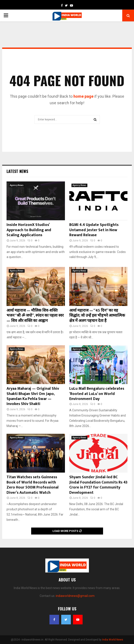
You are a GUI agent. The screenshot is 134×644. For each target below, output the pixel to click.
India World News (113, 640)
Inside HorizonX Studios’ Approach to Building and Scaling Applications (29, 230)
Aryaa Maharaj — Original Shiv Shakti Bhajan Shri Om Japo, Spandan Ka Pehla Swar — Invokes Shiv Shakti (33, 396)
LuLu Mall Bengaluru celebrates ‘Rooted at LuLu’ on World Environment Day (97, 394)
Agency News (17, 185)
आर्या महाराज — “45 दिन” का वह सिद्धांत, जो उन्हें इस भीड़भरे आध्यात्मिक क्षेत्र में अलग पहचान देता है (97, 316)
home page (83, 96)
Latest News (17, 171)
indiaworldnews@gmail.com (75, 596)
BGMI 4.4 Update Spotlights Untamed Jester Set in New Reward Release (94, 230)
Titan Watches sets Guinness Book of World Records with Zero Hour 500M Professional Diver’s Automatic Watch (33, 485)
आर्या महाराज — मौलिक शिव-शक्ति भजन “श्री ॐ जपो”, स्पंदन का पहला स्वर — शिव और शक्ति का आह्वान (35, 316)
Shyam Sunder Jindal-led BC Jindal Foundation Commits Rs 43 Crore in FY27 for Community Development (98, 485)
